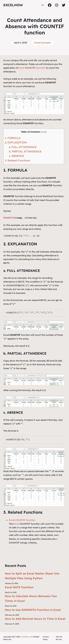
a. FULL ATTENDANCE (23, 147)
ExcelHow (13, 5)
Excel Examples (43, 43)
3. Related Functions (17, 160)
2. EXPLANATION (16, 142)
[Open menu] (43, 5)
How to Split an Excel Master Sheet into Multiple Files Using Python (32, 576)
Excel (16, 524)
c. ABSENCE (16, 156)
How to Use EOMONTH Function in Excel (33, 610)
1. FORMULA (13, 138)
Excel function (32, 68)
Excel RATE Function (19, 587)
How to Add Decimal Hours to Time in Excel (35, 619)
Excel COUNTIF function (22, 520)
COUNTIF (9, 218)
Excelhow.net (27, 637)
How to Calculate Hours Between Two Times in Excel (31, 598)
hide (44, 132)
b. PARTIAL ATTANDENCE (25, 151)
